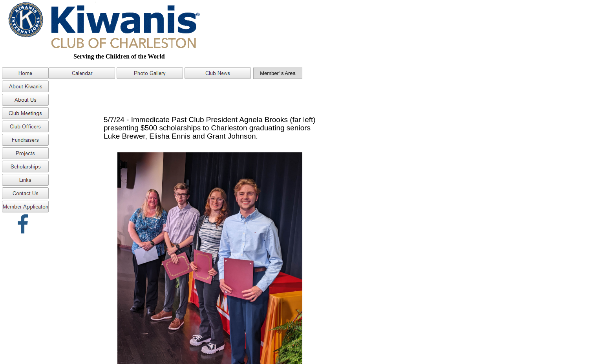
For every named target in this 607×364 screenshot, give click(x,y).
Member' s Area (278, 73)
